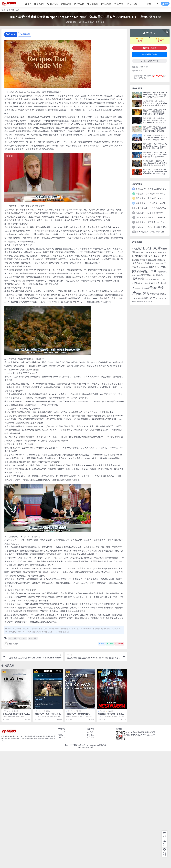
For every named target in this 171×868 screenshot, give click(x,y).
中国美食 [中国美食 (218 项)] (144, 260)
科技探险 (15, 711)
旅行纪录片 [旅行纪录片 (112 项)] (148, 279)
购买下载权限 (150, 48)
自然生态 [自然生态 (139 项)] (163, 294)
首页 (3, 10)
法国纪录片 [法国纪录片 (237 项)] (139, 283)
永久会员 (160, 39)
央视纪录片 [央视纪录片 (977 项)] (149, 271)
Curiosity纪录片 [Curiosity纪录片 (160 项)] (150, 252)
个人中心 (62, 732)
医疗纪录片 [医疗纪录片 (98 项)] (160, 263)
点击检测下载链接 (150, 54)
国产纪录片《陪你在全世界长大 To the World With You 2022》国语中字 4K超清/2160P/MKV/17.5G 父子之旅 (155, 138)
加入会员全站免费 (150, 61)
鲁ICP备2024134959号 (85, 747)
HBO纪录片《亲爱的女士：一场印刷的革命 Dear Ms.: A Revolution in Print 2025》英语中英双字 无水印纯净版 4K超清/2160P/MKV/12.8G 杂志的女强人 (155, 175)
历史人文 (11, 10)
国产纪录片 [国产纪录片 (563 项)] (156, 267)
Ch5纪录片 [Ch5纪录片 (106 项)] (140, 252)
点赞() (119, 644)
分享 (102, 644)
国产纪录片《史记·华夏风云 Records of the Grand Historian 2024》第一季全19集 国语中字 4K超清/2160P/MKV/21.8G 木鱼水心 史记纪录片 (155, 148)
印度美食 (23, 638)
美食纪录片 (33, 638)
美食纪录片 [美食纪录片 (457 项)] (143, 293)
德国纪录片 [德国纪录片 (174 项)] (161, 275)
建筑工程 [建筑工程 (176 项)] (145, 275)
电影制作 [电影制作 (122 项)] (138, 288)
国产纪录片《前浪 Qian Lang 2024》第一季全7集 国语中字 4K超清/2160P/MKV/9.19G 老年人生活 (155, 130)
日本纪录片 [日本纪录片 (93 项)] (156, 279)
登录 (165, 4)
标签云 (61, 735)
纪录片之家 (11, 644)
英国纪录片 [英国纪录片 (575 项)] (148, 298)
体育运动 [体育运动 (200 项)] (161, 260)
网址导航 (62, 737)
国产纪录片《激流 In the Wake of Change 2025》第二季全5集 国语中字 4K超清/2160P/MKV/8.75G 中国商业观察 (155, 155)
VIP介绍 (90, 732)
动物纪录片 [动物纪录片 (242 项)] (151, 263)
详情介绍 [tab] (11, 34)
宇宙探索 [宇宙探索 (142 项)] (160, 272)
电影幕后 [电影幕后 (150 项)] (145, 288)
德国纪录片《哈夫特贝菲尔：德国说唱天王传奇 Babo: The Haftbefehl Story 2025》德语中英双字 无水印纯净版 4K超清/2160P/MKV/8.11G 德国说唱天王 (155, 123)
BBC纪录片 (13, 638)
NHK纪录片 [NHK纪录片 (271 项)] (156, 256)
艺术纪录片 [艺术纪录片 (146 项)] (137, 298)
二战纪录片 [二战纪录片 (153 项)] (152, 260)
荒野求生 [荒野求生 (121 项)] (158, 298)
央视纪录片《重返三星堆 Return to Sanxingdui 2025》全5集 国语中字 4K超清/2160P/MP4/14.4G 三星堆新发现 (155, 113)
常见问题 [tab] (26, 34)
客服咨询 (90, 735)
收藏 (110, 644)
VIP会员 (140, 39)
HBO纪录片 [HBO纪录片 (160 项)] (162, 252)
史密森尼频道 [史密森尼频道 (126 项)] (144, 267)
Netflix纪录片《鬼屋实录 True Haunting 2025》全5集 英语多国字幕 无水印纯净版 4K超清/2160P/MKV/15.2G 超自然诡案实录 (155, 165)
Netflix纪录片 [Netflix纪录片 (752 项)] (141, 256)
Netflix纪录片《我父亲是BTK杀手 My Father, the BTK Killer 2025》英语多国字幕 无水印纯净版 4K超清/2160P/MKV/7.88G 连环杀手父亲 (155, 105)
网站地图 (103, 745)
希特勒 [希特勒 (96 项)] (139, 275)
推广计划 (90, 737)
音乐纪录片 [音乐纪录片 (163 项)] (148, 301)
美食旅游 (91, 22)
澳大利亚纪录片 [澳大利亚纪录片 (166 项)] (151, 283)
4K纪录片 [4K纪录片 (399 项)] (137, 249)
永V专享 (110, 711)
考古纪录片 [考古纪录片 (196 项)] (154, 294)
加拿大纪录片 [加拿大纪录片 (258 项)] (139, 263)
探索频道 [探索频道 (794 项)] (138, 279)
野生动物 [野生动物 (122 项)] (140, 301)
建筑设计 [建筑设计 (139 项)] (152, 275)
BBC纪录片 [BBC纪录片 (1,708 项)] (152, 248)
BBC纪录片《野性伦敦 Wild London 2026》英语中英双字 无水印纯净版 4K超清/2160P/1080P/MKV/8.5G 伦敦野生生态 (155, 96)
